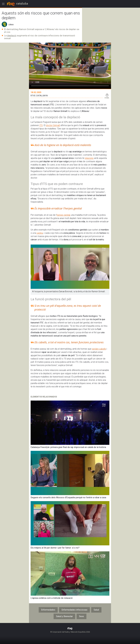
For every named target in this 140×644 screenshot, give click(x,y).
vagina (40, 233)
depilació (12, 36)
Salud (96, 610)
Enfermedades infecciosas (74, 610)
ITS (41, 125)
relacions (89, 158)
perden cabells (99, 349)
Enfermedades (48, 610)
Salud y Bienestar (64, 616)
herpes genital (63, 215)
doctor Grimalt (53, 125)
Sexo (81, 616)
